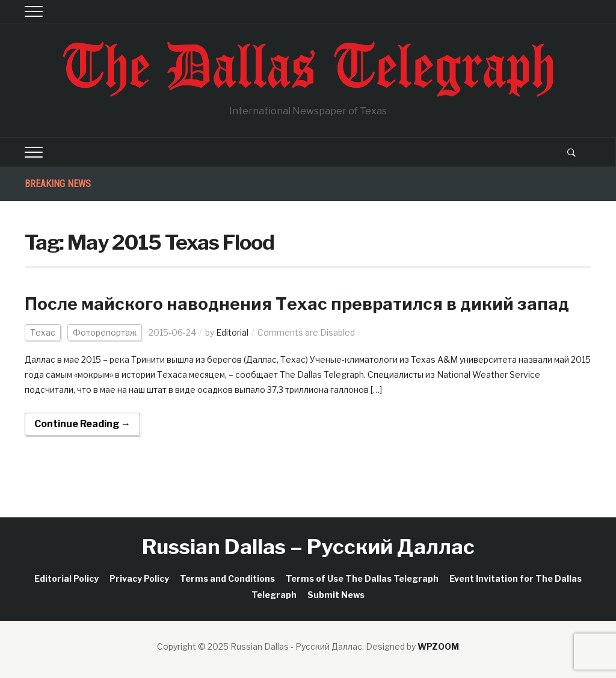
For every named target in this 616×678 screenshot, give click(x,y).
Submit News (336, 595)
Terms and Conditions (227, 578)
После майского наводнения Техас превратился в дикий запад (297, 304)
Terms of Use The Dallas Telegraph (362, 578)
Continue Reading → (82, 424)
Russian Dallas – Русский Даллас (308, 547)
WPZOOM (438, 646)
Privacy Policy (139, 578)
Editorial (232, 332)
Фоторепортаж (105, 332)
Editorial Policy (66, 578)
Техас (43, 332)
